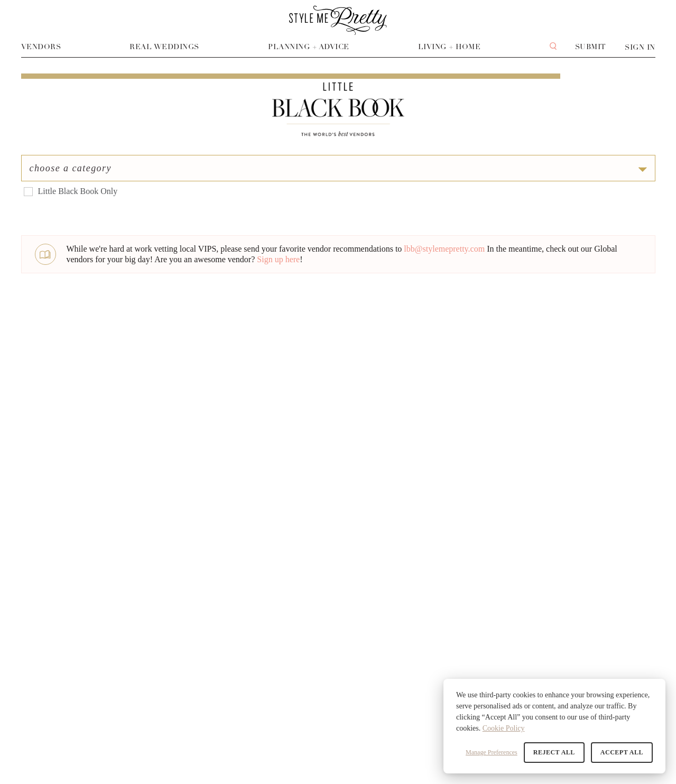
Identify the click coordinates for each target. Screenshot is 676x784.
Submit (591, 47)
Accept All (622, 752)
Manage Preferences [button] (492, 752)
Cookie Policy (504, 728)
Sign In (640, 47)
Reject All (554, 752)
